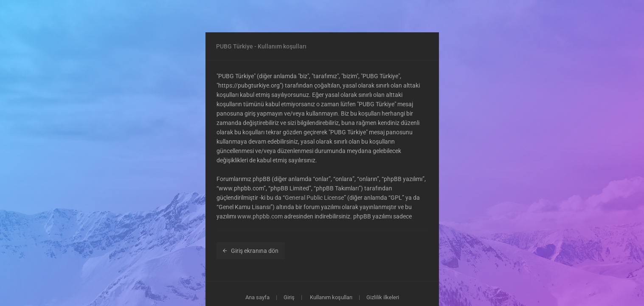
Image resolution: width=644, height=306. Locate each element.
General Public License (314, 198)
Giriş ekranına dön (251, 251)
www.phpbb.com (260, 216)
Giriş (289, 297)
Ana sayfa (257, 297)
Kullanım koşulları (331, 297)
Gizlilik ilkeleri (383, 297)
